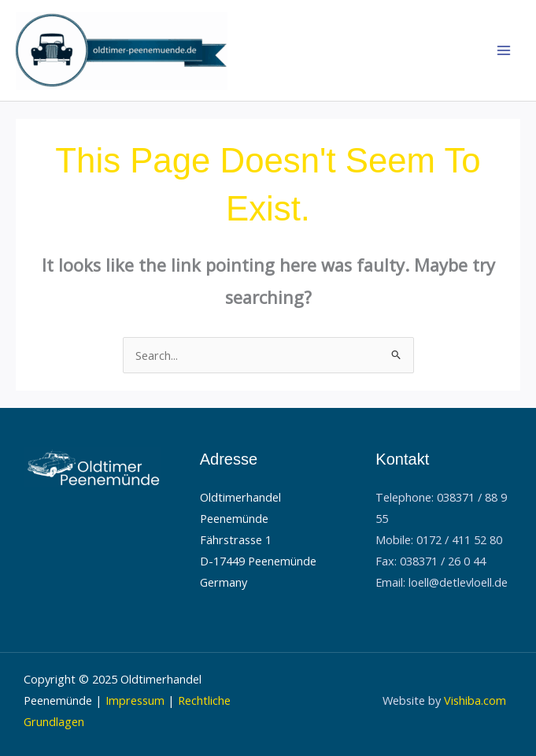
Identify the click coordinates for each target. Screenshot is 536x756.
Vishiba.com (475, 700)
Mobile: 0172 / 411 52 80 (439, 539)
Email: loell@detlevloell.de (442, 582)
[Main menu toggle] (504, 50)
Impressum (135, 700)
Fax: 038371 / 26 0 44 (431, 561)
